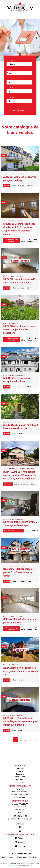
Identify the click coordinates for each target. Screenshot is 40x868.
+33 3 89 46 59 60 (20, 816)
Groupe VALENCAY (20, 804)
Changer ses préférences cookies (20, 853)
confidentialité (32, 863)
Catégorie (12, 60)
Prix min (11, 88)
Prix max (11, 98)
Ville (10, 79)
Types (10, 69)
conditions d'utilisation (14, 865)
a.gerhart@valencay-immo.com (20, 819)
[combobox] (20, 64)
